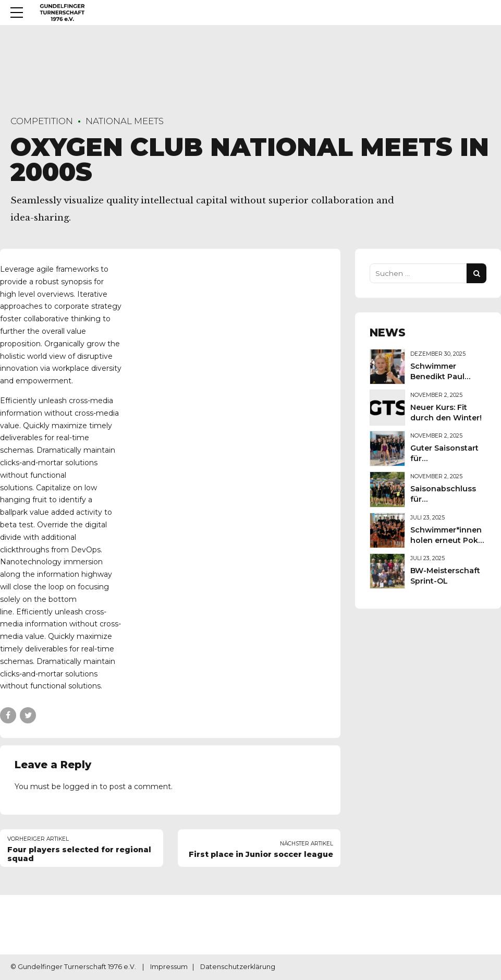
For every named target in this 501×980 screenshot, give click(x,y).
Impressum (169, 967)
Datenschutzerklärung (238, 967)
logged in (80, 787)
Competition (42, 121)
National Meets (125, 121)
